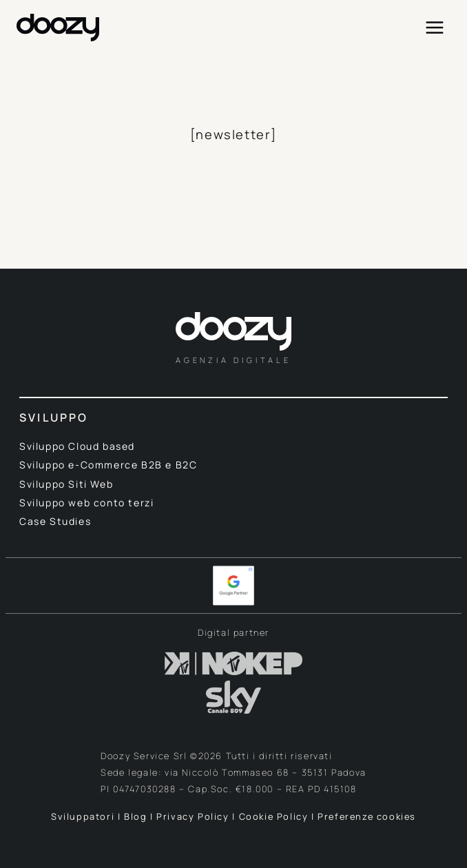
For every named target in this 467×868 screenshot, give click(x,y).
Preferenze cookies (367, 816)
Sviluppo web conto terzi (86, 503)
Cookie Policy (274, 816)
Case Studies (55, 521)
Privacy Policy (193, 816)
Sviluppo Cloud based (77, 446)
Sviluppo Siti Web (66, 484)
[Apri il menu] (434, 27)
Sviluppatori (84, 816)
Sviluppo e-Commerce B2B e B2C (108, 465)
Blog (135, 816)
